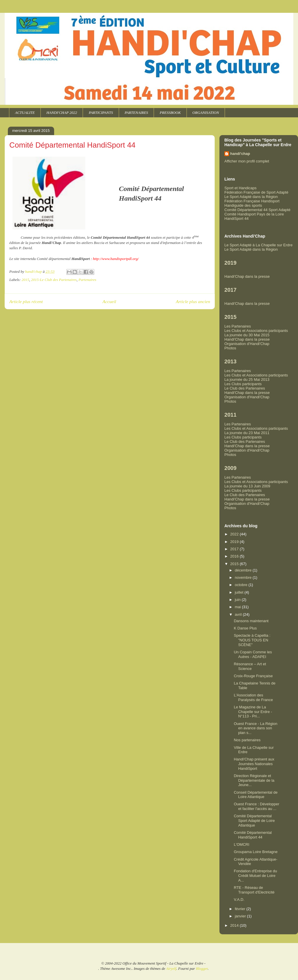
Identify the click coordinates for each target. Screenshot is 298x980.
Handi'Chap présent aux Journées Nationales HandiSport (254, 764)
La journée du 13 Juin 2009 (247, 486)
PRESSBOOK (170, 113)
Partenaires (87, 280)
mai (238, 607)
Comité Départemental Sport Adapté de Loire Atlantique (254, 820)
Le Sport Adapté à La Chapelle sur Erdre (258, 245)
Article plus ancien (193, 301)
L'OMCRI (241, 844)
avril (239, 614)
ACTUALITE (25, 113)
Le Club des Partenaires (245, 388)
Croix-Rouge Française (253, 676)
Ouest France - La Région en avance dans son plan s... (256, 728)
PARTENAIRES (136, 113)
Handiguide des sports (243, 205)
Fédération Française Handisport (252, 201)
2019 (235, 542)
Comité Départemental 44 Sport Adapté (257, 210)
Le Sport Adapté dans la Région (251, 197)
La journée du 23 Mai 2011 (247, 433)
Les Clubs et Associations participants (256, 331)
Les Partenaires (238, 326)
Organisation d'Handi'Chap (247, 344)
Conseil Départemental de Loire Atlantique (256, 795)
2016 (235, 556)
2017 (235, 549)
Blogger (202, 968)
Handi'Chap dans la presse (247, 276)
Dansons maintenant (251, 621)
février (241, 909)
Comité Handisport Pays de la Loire (254, 214)
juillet (240, 592)
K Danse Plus (245, 628)
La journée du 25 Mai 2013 (247, 380)
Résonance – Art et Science (250, 666)
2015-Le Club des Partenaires (54, 280)
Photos (230, 348)
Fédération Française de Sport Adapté (256, 192)
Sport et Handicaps (241, 188)
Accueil (109, 301)
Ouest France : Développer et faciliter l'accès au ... (256, 806)
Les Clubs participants (243, 384)
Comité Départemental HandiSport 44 (253, 835)
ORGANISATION (206, 113)
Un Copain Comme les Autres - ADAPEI (253, 654)
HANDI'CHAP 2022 (62, 113)
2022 (235, 534)
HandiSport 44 (236, 219)
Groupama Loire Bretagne (256, 852)
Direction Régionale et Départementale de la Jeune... (254, 780)
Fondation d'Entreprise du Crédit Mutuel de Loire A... (255, 875)
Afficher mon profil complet (247, 161)
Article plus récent (26, 301)
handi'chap (240, 154)
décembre (244, 570)
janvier (241, 916)
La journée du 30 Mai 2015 (247, 335)
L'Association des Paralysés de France (253, 697)
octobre (242, 585)
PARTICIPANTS (101, 113)
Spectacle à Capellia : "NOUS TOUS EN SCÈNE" (252, 640)
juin (238, 600)
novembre (244, 577)
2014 (235, 925)
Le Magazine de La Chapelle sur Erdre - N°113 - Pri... (253, 712)
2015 (25, 280)
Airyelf (171, 968)
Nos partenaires (247, 740)
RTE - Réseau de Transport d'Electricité (254, 890)
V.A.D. (239, 899)
